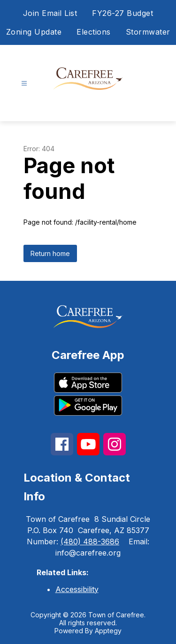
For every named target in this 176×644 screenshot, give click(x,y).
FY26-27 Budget (122, 13)
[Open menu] (24, 84)
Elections (94, 32)
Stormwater (148, 32)
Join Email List (50, 13)
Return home (50, 253)
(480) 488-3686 (90, 542)
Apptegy (108, 631)
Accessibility (77, 589)
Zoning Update (34, 32)
